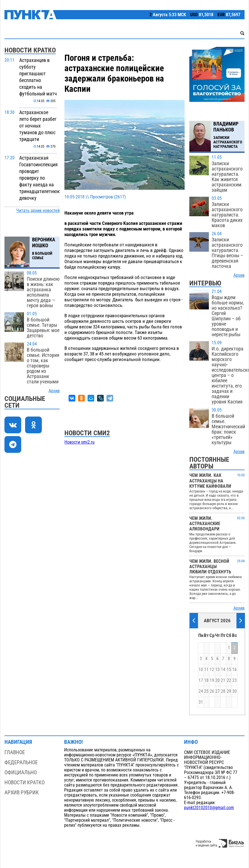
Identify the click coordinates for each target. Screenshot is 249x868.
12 (212, 670)
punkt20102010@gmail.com (209, 808)
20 (217, 681)
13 (217, 670)
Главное (15, 752)
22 (229, 681)
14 (223, 670)
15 (229, 670)
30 (235, 691)
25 (206, 691)
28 (223, 691)
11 (206, 670)
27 (217, 691)
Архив (54, 391)
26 (212, 691)
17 (201, 681)
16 (235, 670)
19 (212, 681)
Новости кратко (25, 782)
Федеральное (21, 762)
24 (201, 691)
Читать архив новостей (38, 211)
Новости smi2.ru (79, 442)
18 (206, 681)
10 (201, 670)
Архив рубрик (22, 793)
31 (201, 702)
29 (229, 691)
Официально (21, 772)
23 (235, 681)
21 (223, 681)
